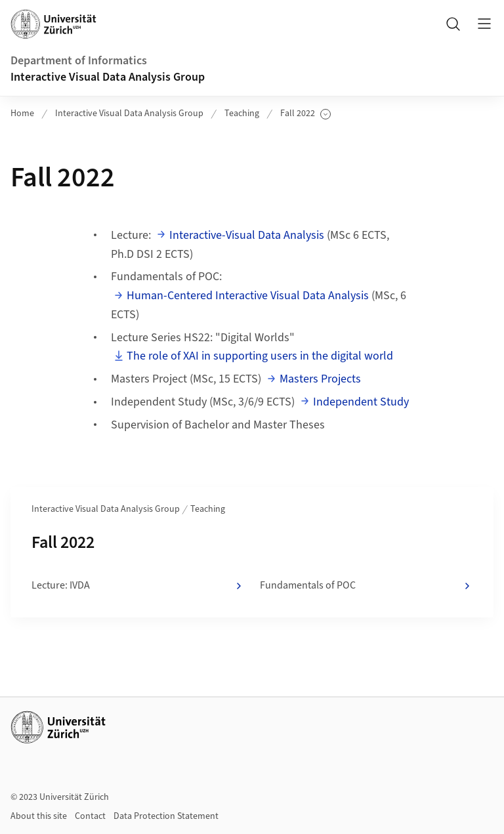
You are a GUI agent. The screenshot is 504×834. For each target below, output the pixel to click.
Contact (90, 816)
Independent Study (361, 402)
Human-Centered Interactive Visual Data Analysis (248, 296)
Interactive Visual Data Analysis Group (108, 77)
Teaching (242, 114)
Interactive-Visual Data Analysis (247, 235)
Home (22, 114)
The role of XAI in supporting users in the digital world (260, 356)
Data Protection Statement (166, 816)
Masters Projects (320, 379)
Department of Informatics (79, 61)
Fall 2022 (305, 114)
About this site (39, 816)
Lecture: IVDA (138, 586)
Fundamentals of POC (366, 586)
